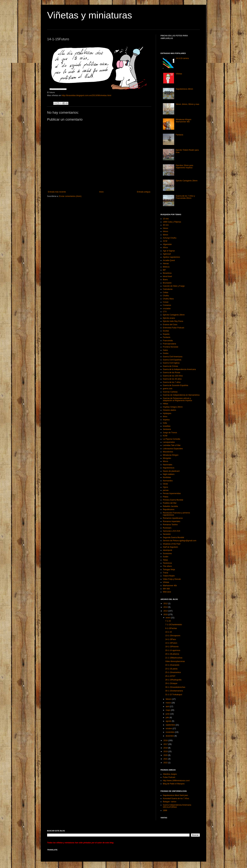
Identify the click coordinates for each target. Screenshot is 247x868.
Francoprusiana (169, 344)
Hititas (165, 404)
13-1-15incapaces (173, 636)
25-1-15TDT (170, 676)
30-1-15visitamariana (174, 691)
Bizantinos (167, 273)
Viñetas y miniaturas (90, 15)
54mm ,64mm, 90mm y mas (188, 104)
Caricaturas (168, 289)
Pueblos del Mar (170, 503)
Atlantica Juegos (170, 774)
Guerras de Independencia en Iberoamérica (181, 395)
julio (168, 718)
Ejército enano (169, 318)
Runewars (167, 528)
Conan (166, 302)
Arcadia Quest (169, 260)
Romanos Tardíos (170, 525)
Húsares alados (169, 410)
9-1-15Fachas (171, 628)
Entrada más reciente (57, 192)
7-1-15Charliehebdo (174, 625)
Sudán (166, 557)
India (165, 423)
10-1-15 (168, 632)
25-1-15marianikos (173, 672)
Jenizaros (167, 429)
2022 (166, 763)
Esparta (166, 334)
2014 (166, 611)
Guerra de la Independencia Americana (179, 369)
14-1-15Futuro (171, 643)
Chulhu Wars (168, 299)
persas (166, 490)
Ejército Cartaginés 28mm (187, 181)
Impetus (166, 420)
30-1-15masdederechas (175, 687)
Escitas (166, 331)
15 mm (166, 219)
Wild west (167, 592)
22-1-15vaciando (172, 665)
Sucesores (167, 554)
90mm (165, 235)
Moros (165, 461)
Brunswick (167, 283)
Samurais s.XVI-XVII (171, 531)
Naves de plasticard (171, 471)
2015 (166, 615)
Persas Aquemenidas (172, 493)
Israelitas (167, 426)
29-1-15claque (171, 683)
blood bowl (167, 276)
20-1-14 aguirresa (173, 650)
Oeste (165, 484)
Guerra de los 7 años (172, 382)
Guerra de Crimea (170, 366)
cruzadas (167, 309)
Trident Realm (169, 576)
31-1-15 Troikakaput (174, 695)
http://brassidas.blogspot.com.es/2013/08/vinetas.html (86, 95)
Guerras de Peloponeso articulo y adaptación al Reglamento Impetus (177, 399)
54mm (165, 228)
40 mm (166, 225)
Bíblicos (166, 267)
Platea (166, 497)
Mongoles (167, 458)
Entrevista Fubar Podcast (174, 328)
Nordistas (167, 477)
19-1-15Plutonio (172, 647)
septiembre (171, 725)
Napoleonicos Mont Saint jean (175, 795)
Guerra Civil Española (172, 360)
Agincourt (167, 254)
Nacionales (168, 465)
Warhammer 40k (170, 586)
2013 (166, 607)
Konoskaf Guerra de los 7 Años (176, 798)
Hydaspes (167, 413)
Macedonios (168, 452)
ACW (165, 241)
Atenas (166, 264)
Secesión (167, 534)
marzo (169, 703)
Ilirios (165, 417)
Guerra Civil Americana (173, 357)
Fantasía (180, 135)
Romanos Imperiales (172, 521)
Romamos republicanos (173, 518)
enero (168, 618)
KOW (165, 436)
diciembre (170, 736)
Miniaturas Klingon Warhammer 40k (184, 121)
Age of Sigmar (169, 251)
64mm (165, 231)
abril (168, 707)
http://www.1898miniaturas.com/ (176, 781)
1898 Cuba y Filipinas (172, 222)
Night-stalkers (169, 474)
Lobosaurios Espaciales (173, 449)
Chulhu (166, 296)
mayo (168, 710)
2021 (166, 759)
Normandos (168, 481)
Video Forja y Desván (172, 579)
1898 (165, 810)
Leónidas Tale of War (172, 445)
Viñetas (179, 74)
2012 (166, 604)
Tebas (165, 560)
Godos (166, 353)
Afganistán (167, 244)
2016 (166, 740)
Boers (165, 280)
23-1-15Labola (171, 669)
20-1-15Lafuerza (172, 654)
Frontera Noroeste (171, 347)
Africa (165, 248)
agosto (169, 721)
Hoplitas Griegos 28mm (173, 407)
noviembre (170, 732)
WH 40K (166, 589)
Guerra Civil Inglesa (171, 363)
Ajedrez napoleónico (171, 257)
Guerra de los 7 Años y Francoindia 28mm (185, 197)
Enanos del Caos (170, 325)
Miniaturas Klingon (171, 455)
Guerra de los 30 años (172, 379)
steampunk (168, 550)
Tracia (165, 573)
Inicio (101, 192)
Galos (165, 350)
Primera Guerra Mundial (173, 500)
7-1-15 (168, 621)
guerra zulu (168, 389)
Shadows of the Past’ (172, 544)
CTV (165, 312)
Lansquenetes (169, 442)
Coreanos (167, 305)
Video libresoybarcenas (175, 661)
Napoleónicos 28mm (184, 89)
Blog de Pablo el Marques (174, 784)
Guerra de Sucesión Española (175, 385)
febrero (169, 699)
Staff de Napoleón (170, 547)
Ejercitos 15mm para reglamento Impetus (184, 167)
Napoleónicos (169, 468)
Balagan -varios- (170, 802)
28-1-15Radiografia (173, 680)
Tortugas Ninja (169, 570)
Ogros (165, 487)
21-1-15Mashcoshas (174, 658)
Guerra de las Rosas (172, 373)
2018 (166, 748)
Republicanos (169, 509)
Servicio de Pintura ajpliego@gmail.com (180, 541)
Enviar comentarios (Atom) (70, 196)
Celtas (166, 292)
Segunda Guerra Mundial (173, 537)
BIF (164, 270)
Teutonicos (167, 563)
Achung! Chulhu (170, 238)
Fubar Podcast (169, 777)
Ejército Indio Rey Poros (173, 321)
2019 (166, 751)
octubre (169, 729)
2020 (166, 755)
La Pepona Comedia (171, 439)
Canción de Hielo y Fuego (174, 286)
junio (168, 714)
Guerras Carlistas (170, 392)
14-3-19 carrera (182, 58)
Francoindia (168, 341)
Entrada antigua (144, 192)
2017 (166, 744)
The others (167, 566)
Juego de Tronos (170, 433)
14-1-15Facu (171, 639)
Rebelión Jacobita (170, 506)
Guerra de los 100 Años (173, 376)
